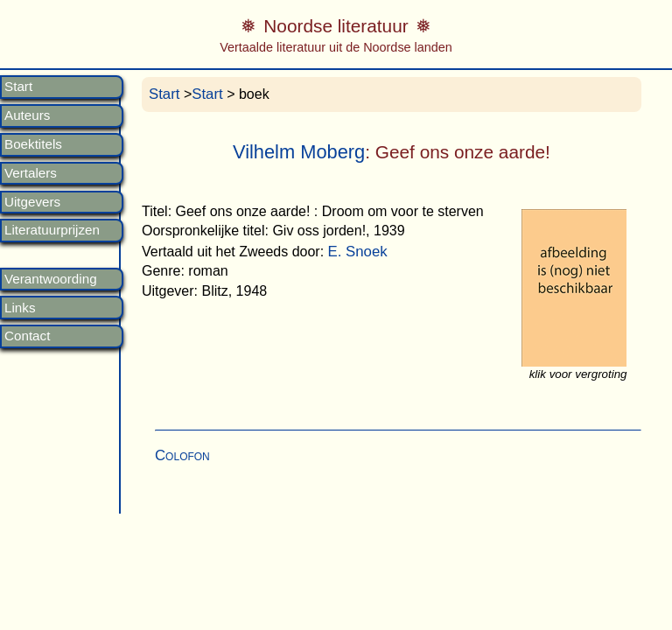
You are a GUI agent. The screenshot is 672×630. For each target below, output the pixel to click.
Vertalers (31, 173)
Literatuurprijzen (52, 230)
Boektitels (33, 144)
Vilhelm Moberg (299, 152)
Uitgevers (32, 202)
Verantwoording (51, 279)
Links (20, 308)
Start (18, 87)
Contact (27, 336)
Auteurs (27, 115)
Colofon (182, 455)
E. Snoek (358, 252)
